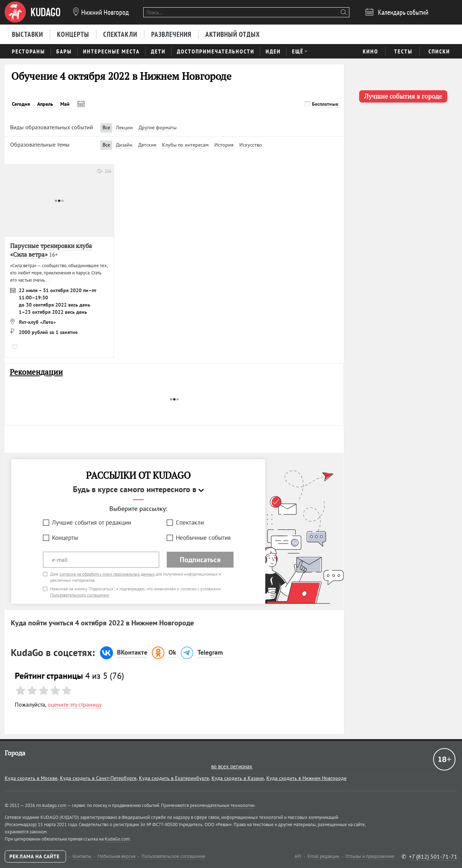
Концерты (65, 538)
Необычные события (203, 538)
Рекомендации (36, 372)
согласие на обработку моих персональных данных (107, 574)
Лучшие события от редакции (91, 522)
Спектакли (190, 522)
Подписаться (200, 560)
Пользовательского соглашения (80, 595)
